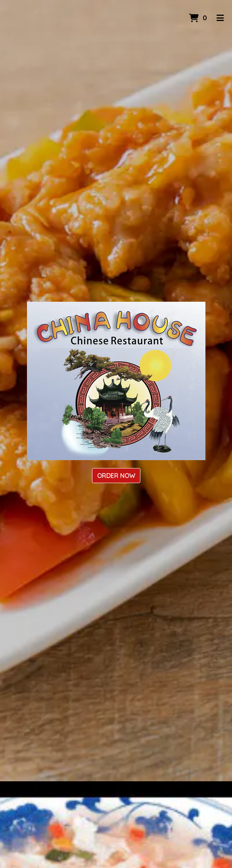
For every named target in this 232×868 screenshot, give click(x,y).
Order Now (116, 476)
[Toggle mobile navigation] (220, 18)
